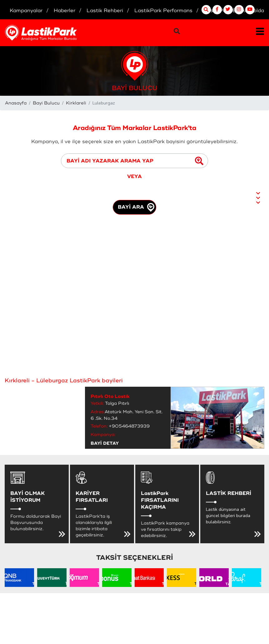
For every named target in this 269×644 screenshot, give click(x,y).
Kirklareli (76, 103)
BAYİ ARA (136, 207)
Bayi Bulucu (46, 103)
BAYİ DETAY (105, 443)
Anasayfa (16, 103)
